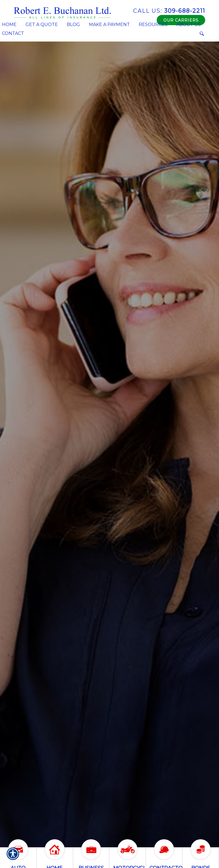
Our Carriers (181, 20)
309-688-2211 (169, 11)
